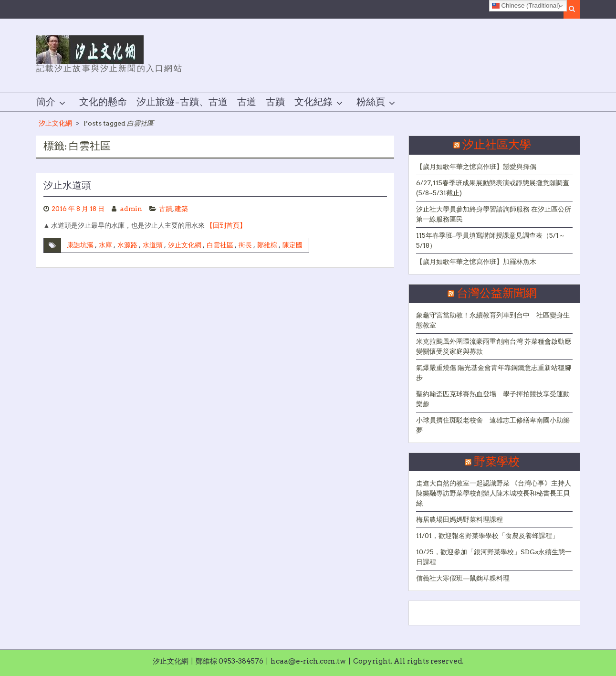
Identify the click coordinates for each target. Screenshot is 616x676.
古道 (247, 102)
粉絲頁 (371, 102)
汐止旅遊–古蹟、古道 (182, 102)
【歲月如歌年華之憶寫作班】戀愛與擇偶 (476, 167)
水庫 (105, 245)
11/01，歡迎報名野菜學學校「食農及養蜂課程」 (487, 536)
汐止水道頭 (67, 186)
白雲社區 (220, 245)
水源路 (127, 245)
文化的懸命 (103, 102)
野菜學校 (497, 462)
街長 (245, 245)
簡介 (46, 102)
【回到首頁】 (226, 225)
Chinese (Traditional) (526, 6)
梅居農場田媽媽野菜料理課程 (459, 519)
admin (131, 209)
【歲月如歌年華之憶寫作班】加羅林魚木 (476, 262)
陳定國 (292, 245)
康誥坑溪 (80, 245)
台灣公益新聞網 (497, 294)
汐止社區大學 (497, 145)
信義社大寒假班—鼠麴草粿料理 (463, 578)
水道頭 (153, 245)
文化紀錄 (313, 102)
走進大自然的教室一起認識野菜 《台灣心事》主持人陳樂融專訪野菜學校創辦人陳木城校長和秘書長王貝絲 (494, 493)
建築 (181, 209)
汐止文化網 (55, 123)
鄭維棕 (267, 245)
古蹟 (275, 102)
